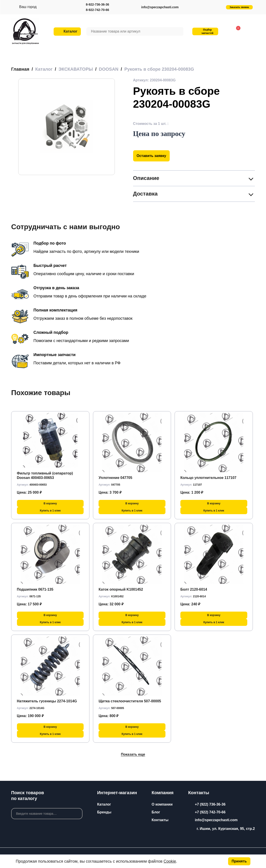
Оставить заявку (152, 156)
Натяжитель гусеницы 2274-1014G (47, 701)
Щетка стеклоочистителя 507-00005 (130, 701)
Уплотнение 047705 (115, 478)
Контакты (160, 820)
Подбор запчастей (205, 31)
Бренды (104, 812)
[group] (67, 127)
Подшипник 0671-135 (35, 589)
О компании (162, 804)
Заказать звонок (239, 7)
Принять (239, 861)
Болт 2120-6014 (194, 589)
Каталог (104, 804)
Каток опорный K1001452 (121, 589)
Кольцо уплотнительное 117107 (208, 478)
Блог (156, 812)
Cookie (170, 861)
